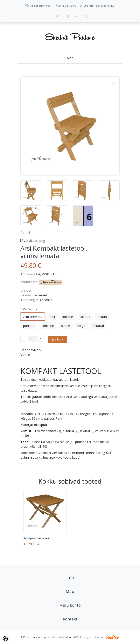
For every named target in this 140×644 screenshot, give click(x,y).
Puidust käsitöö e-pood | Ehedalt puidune (48, 637)
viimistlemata (33, 317)
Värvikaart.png (33, 241)
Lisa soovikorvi (31, 350)
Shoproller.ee (113, 637)
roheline (48, 326)
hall (52, 317)
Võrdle (25, 355)
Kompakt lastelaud (37, 538)
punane (29, 326)
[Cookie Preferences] (5, 639)
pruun (102, 317)
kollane (68, 317)
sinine (66, 326)
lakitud (85, 317)
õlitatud (98, 326)
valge (81, 326)
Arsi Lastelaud (76, 397)
